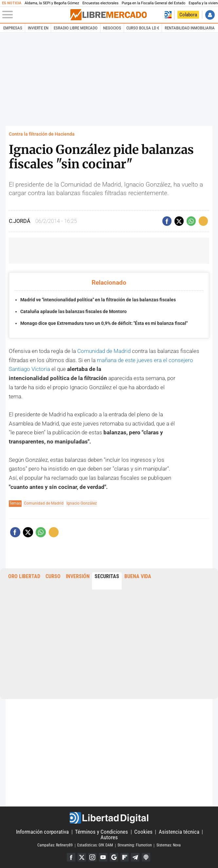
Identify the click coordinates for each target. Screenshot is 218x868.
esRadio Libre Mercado (76, 28)
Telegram (136, 857)
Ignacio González (82, 503)
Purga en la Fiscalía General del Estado (154, 3)
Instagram (92, 857)
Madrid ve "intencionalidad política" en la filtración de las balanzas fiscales (98, 300)
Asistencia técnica (179, 832)
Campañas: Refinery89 (55, 845)
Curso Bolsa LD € (143, 28)
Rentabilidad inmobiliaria (190, 28)
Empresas (13, 28)
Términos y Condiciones (101, 832)
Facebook (71, 857)
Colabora (188, 15)
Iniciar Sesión (210, 15)
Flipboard (125, 857)
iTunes (146, 857)
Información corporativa (42, 832)
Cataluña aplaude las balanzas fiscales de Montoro (73, 311)
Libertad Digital (109, 818)
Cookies (143, 832)
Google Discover (114, 857)
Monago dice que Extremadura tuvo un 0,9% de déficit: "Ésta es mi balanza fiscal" (104, 323)
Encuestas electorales (100, 3)
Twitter (82, 857)
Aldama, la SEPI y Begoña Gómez (52, 3)
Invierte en (38, 28)
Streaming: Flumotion (135, 845)
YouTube (103, 857)
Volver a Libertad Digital (168, 15)
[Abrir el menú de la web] (36, 15)
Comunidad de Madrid (104, 351)
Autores (109, 837)
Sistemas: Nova (169, 845)
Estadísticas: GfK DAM (95, 845)
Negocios (112, 28)
